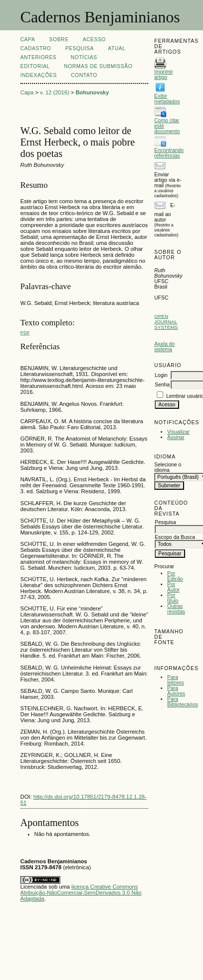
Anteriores (39, 57)
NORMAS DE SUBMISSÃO (98, 66)
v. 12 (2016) (54, 92)
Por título (173, 598)
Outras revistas (176, 609)
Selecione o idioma (168, 467)
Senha (162, 385)
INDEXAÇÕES (39, 75)
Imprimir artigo (164, 75)
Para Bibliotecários (183, 702)
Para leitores (176, 680)
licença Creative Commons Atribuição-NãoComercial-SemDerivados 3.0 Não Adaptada (81, 893)
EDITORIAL (35, 66)
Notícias (84, 57)
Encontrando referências (169, 153)
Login (161, 375)
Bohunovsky (92, 92)
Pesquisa (79, 48)
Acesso (94, 39)
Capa (28, 39)
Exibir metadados (167, 99)
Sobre (59, 39)
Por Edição (175, 576)
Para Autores (176, 691)
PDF (25, 333)
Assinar (176, 437)
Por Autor (173, 587)
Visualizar (178, 432)
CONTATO (84, 75)
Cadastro (36, 48)
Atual (117, 48)
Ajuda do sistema (164, 347)
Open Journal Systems (166, 322)
